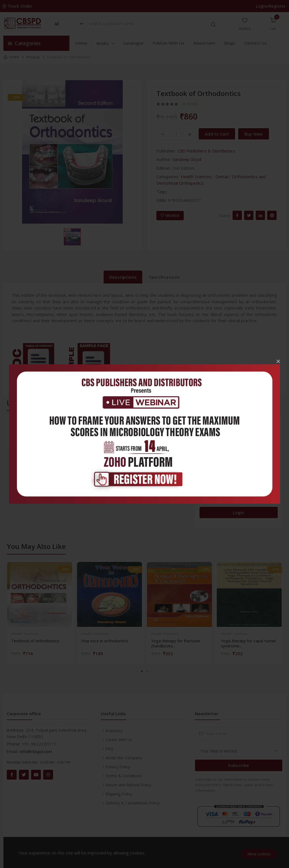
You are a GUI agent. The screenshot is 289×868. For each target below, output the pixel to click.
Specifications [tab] (164, 277)
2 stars (208, 486)
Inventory (114, 731)
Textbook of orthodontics (35, 641)
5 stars (208, 445)
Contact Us (256, 43)
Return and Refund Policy (128, 785)
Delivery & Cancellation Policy (132, 803)
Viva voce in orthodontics (105, 641)
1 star (207, 500)
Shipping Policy (119, 794)
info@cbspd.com (36, 751)
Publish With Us (168, 43)
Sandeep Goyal (187, 159)
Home (81, 43)
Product (33, 57)
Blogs (230, 43)
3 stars (208, 472)
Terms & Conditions (124, 776)
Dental (222, 176)
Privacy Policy (118, 767)
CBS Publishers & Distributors (206, 151)
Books (106, 43)
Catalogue (133, 43)
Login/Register (271, 6)
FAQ (109, 749)
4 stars (208, 459)
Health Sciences (196, 176)
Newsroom (204, 43)
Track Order (18, 6)
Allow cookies (259, 854)
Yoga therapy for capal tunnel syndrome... (248, 644)
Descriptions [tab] (123, 277)
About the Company (124, 758)
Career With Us (119, 740)
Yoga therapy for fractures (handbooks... (176, 644)
